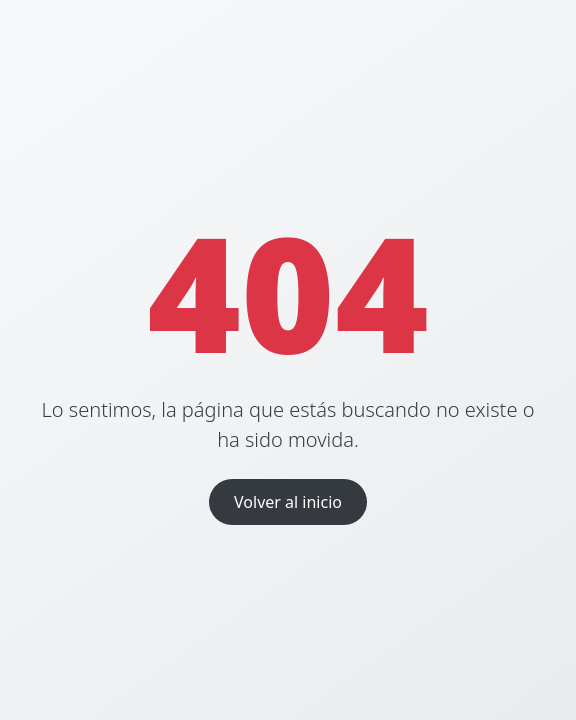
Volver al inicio (288, 502)
